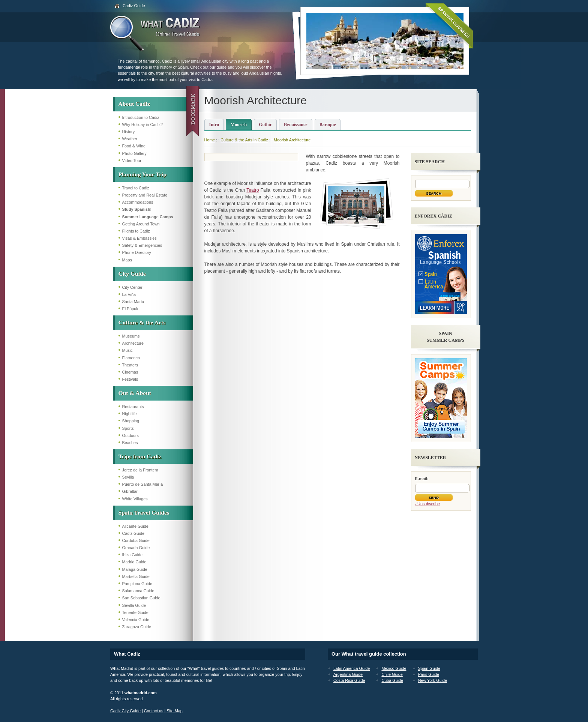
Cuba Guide (392, 680)
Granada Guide (136, 548)
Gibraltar (130, 491)
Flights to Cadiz (136, 231)
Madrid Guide (134, 562)
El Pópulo (131, 309)
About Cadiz (134, 104)
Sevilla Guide (134, 605)
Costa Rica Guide (349, 680)
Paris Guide (429, 674)
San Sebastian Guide (141, 598)
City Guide (132, 274)
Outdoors (130, 435)
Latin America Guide (352, 668)
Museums (131, 336)
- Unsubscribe (428, 504)
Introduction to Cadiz (141, 117)
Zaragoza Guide (137, 627)
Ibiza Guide (133, 555)
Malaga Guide (135, 569)
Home (210, 140)
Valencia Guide (136, 620)
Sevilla (128, 477)
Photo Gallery (134, 153)
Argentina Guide (348, 674)
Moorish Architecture (292, 140)
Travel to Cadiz (136, 188)
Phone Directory (137, 252)
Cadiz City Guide (125, 711)
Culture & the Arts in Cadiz (244, 140)
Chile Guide (392, 674)
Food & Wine (134, 146)
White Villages (135, 499)
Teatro (253, 190)
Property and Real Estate (145, 195)
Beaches (130, 443)
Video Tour (132, 161)
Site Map (175, 711)
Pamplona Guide (137, 584)
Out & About (135, 393)
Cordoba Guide (136, 540)
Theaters (130, 365)
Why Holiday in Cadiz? (143, 125)
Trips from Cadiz (140, 456)
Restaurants (133, 407)
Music (127, 350)
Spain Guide (429, 668)
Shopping (131, 421)
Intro (214, 125)
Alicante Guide (135, 526)
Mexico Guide (394, 668)
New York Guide (433, 680)
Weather (130, 139)
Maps (127, 260)
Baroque (328, 125)
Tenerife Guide (135, 612)
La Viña (129, 294)
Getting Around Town (141, 224)
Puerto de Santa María (143, 484)
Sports (128, 428)
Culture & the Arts (142, 322)
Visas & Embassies (139, 238)
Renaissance (296, 125)
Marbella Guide (136, 576)
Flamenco (131, 358)
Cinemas (130, 372)
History (129, 132)
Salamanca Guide (138, 591)
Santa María (133, 302)
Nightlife (130, 414)
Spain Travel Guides (144, 513)
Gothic (265, 125)
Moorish (239, 125)
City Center (132, 287)
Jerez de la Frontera (140, 470)
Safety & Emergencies (142, 245)
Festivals (130, 379)
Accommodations (138, 202)
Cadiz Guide (134, 6)
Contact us (154, 711)
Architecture (133, 343)
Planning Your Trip (143, 174)
